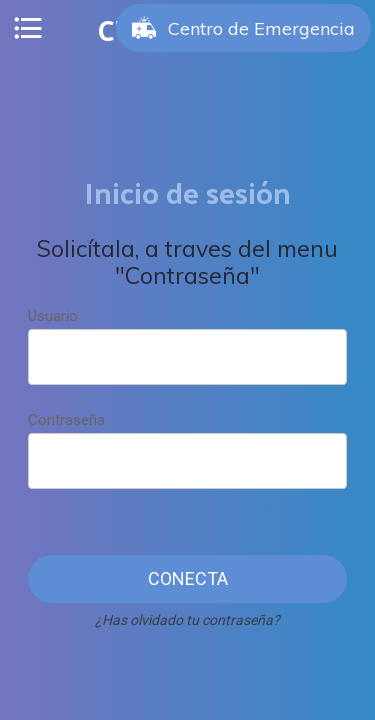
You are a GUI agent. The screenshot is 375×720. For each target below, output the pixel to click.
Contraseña (66, 420)
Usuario (53, 316)
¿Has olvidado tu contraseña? (187, 620)
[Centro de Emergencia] (243, 28)
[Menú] (28, 28)
